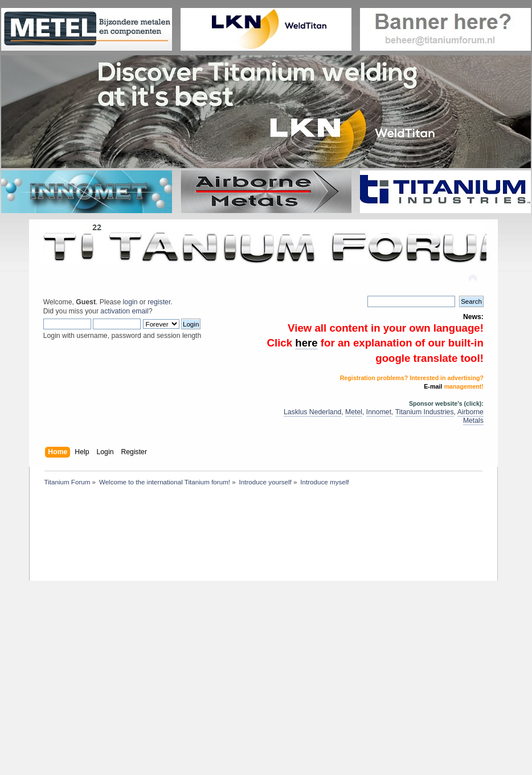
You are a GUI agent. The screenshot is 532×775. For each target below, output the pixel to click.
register (159, 302)
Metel (354, 412)
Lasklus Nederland (312, 412)
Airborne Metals (470, 416)
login (130, 302)
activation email (124, 311)
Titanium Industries (425, 412)
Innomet (379, 412)
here (306, 343)
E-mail (433, 386)
